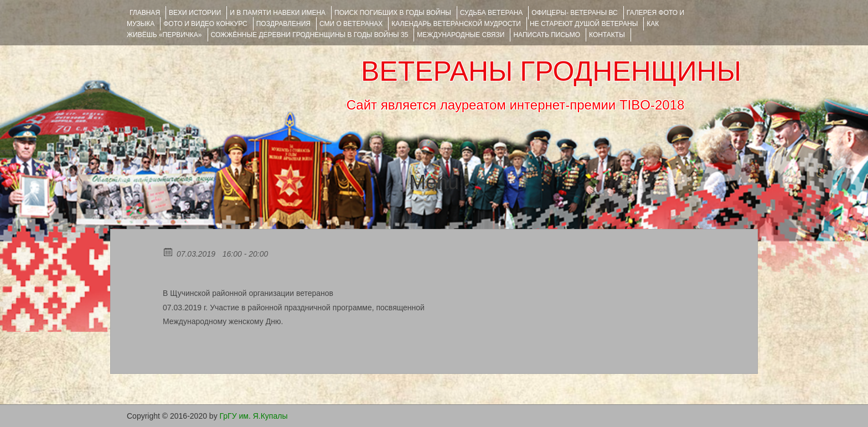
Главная (145, 13)
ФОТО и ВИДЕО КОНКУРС (205, 24)
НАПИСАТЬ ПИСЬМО (547, 35)
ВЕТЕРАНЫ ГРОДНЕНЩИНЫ (551, 71)
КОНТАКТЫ (607, 35)
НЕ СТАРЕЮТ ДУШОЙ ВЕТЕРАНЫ (584, 24)
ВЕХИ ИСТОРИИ (195, 13)
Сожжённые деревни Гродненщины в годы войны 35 (310, 35)
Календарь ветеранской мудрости (456, 24)
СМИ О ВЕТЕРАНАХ (351, 24)
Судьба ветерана (492, 13)
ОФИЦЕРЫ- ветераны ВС (574, 13)
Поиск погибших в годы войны (393, 13)
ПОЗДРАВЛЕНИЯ (283, 24)
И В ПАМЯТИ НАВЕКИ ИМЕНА (278, 13)
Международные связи (461, 35)
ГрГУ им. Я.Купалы (254, 416)
